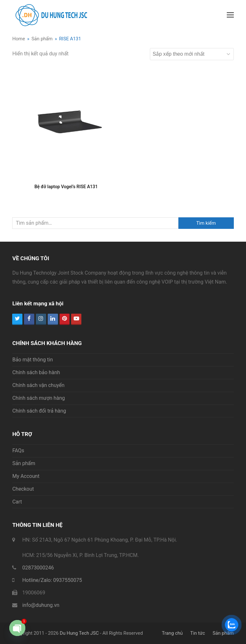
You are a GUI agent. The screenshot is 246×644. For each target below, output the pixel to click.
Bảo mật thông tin (33, 360)
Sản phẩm (24, 463)
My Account (26, 476)
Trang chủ (172, 633)
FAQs (18, 451)
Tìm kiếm (206, 223)
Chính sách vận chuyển (38, 385)
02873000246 (38, 568)
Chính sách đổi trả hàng (39, 411)
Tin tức (198, 633)
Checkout (23, 489)
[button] (230, 15)
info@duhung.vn (41, 605)
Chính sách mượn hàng (38, 398)
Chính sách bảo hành (36, 372)
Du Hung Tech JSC (79, 633)
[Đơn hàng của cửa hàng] (192, 54)
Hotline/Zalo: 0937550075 (52, 580)
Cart (17, 502)
